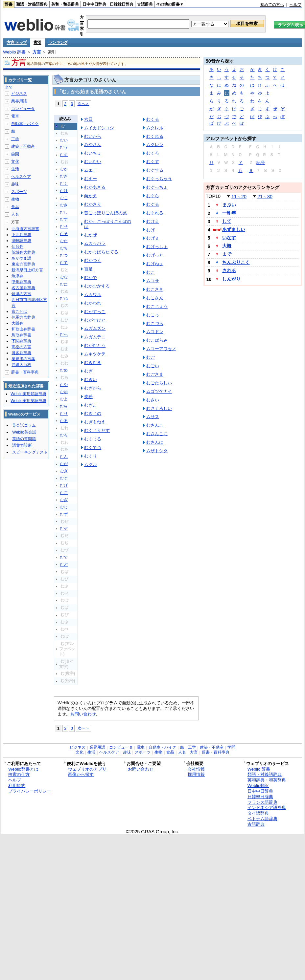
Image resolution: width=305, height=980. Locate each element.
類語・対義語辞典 (32, 4)
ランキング (58, 43)
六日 (88, 119)
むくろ (153, 153)
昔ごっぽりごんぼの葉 (106, 213)
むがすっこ (95, 312)
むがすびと (95, 320)
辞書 (9, 4)
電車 (15, 116)
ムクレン (155, 145)
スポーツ (19, 192)
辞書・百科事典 (25, 372)
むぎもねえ (95, 422)
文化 (15, 161)
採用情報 (196, 774)
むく (64, 183)
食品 (15, 207)
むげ (64, 485)
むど (64, 565)
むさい (153, 400)
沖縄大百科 (21, 365)
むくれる (155, 136)
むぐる (153, 204)
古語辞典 (145, 4)
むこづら (155, 323)
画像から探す (81, 774)
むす (64, 219)
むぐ (64, 478)
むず (64, 514)
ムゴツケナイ (159, 391)
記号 (261, 163)
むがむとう (95, 345)
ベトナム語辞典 (262, 819)
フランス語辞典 (262, 802)
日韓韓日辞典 (122, 4)
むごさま (155, 374)
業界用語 (19, 101)
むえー (91, 179)
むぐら (153, 196)
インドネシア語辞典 (267, 808)
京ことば (19, 311)
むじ (64, 507)
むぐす (153, 162)
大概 (227, 246)
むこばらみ (157, 340)
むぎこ (91, 405)
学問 (15, 154)
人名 (15, 214)
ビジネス (19, 94)
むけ (64, 191)
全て (9, 87)
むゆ (64, 392)
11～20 (239, 197)
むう (64, 147)
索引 (37, 43)
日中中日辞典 (94, 4)
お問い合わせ (83, 714)
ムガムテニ (95, 337)
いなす (229, 238)
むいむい (93, 162)
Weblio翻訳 (258, 786)
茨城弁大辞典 (23, 252)
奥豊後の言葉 (23, 359)
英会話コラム (24, 425)
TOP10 (213, 196)
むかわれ (93, 303)
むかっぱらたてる (101, 252)
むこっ (153, 315)
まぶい (229, 205)
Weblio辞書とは (23, 769)
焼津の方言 (21, 294)
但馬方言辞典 (23, 317)
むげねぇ (155, 264)
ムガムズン (95, 328)
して (227, 221)
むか (64, 169)
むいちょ (93, 153)
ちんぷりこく (236, 262)
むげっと (155, 255)
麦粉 (88, 397)
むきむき (93, 362)
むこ (64, 198)
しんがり (231, 279)
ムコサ (153, 281)
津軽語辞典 (21, 241)
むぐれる (155, 213)
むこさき (155, 289)
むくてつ (93, 447)
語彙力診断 (22, 445)
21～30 (265, 197)
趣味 (15, 184)
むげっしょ (157, 247)
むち (64, 248)
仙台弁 (17, 246)
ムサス (153, 417)
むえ (64, 155)
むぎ (64, 471)
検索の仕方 (19, 774)
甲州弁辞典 (21, 282)
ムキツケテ (95, 354)
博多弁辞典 (21, 353)
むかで (91, 277)
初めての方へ (272, 5)
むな (64, 277)
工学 (15, 139)
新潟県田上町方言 (27, 270)
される (229, 270)
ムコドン (155, 332)
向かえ (91, 196)
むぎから (93, 388)
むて (64, 263)
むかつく (93, 260)
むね (64, 298)
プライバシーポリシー (30, 791)
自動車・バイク (25, 124)
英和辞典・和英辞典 (267, 780)
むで (64, 557)
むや (64, 385)
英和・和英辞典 (65, 4)
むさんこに (157, 434)
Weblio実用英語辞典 (28, 401)
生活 (15, 169)
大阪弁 (17, 323)
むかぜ (91, 235)
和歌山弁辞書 (23, 329)
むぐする (155, 170)
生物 (15, 199)
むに (64, 284)
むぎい (91, 380)
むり (64, 414)
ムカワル (93, 295)
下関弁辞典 (21, 341)
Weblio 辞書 (14, 52)
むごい (153, 366)
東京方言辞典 (23, 264)
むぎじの (93, 413)
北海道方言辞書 (25, 229)
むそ (64, 234)
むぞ (64, 528)
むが (64, 464)
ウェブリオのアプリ (87, 769)
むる (64, 421)
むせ (64, 226)
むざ (64, 500)
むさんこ (155, 425)
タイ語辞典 (258, 813)
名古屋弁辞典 (23, 288)
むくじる (93, 439)
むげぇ (153, 238)
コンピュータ (23, 109)
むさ (64, 205)
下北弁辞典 (21, 235)
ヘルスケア (21, 177)
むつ (64, 255)
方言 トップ (17, 43)
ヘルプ (295, 5)
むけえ (153, 221)
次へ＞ (83, 104)
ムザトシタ (157, 451)
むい (64, 140)
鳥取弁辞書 (21, 335)
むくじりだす (97, 430)
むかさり (93, 204)
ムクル (91, 465)
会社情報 (196, 769)
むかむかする (97, 286)
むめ (64, 370)
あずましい (234, 229)
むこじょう (157, 306)
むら (64, 406)
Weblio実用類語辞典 (28, 394)
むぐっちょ (157, 187)
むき (64, 176)
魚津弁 (17, 276)
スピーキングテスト (30, 452)
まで (227, 254)
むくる (153, 119)
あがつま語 (21, 258)
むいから (93, 136)
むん (64, 457)
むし (64, 212)
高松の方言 (21, 347)
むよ (64, 399)
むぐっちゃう (159, 179)
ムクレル (155, 128)
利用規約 (17, 786)
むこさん (155, 298)
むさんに (155, 442)
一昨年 (229, 213)
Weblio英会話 (24, 432)
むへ (64, 334)
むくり (91, 456)
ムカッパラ (95, 243)
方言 (37, 52)
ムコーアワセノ (161, 349)
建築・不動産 (23, 146)
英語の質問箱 (24, 439)
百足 (88, 269)
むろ (64, 435)
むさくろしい (159, 408)
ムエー (91, 170)
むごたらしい (159, 383)
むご (64, 493)
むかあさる (95, 187)
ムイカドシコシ (99, 128)
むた (64, 241)
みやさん (93, 145)
